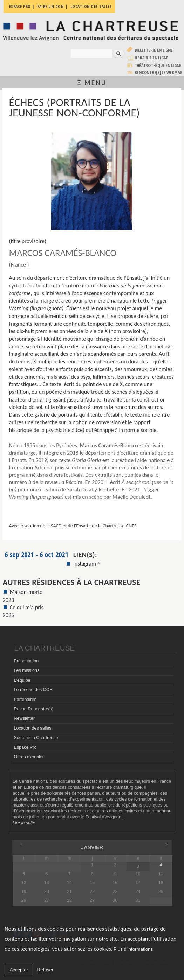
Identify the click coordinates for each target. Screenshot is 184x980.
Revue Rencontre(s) (33, 709)
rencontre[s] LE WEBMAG (159, 73)
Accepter (19, 970)
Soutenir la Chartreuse (36, 738)
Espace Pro (25, 747)
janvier (92, 847)
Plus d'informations (133, 949)
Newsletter (24, 718)
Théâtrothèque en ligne (158, 66)
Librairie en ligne (152, 58)
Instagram (87, 564)
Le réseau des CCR (33, 690)
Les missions (26, 670)
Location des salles (32, 728)
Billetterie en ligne (154, 50)
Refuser (45, 970)
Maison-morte (26, 592)
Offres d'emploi (28, 757)
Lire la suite (24, 823)
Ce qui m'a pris (27, 607)
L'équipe (22, 680)
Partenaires (25, 700)
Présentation (26, 661)
